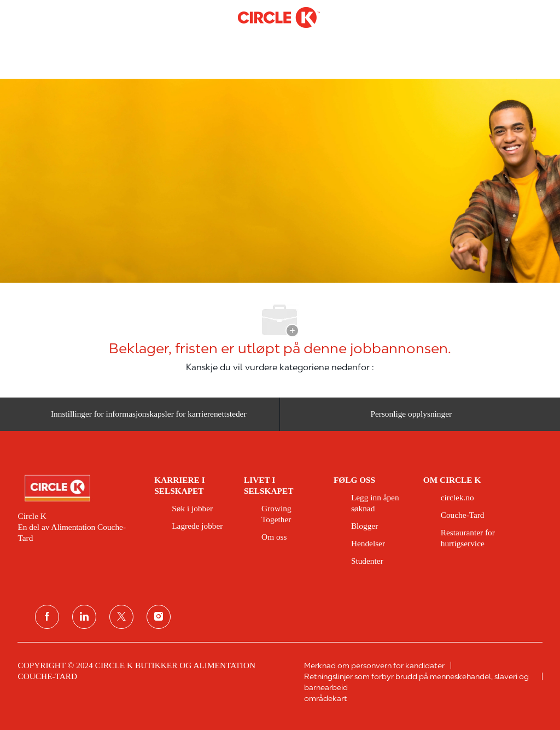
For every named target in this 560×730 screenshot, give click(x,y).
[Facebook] (47, 617)
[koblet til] (84, 617)
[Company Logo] (279, 17)
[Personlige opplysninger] (411, 414)
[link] (78, 488)
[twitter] (121, 617)
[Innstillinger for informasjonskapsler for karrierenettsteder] (149, 414)
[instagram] (159, 617)
